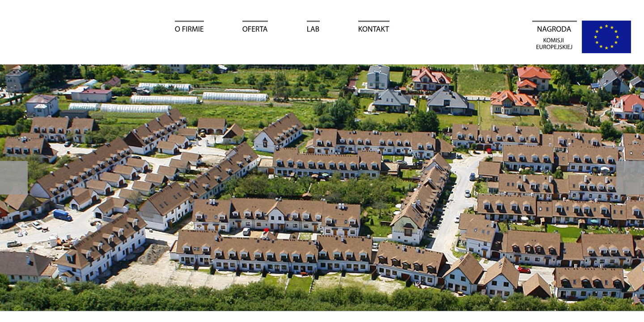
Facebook (634, 108)
